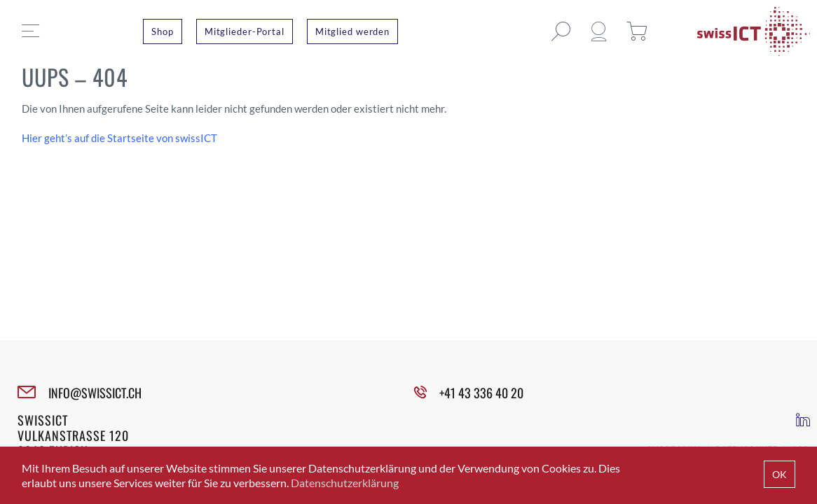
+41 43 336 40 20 (481, 393)
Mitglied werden (352, 31)
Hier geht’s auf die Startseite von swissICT (119, 138)
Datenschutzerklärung (345, 483)
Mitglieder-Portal (245, 31)
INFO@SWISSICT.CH (95, 393)
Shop (163, 31)
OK (780, 474)
